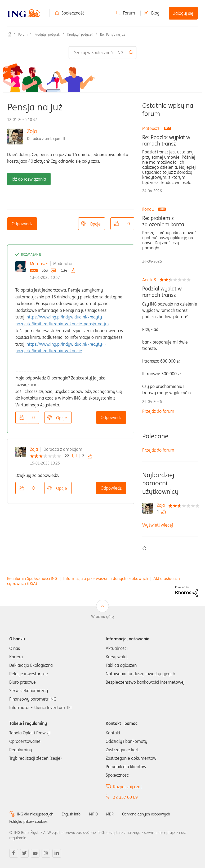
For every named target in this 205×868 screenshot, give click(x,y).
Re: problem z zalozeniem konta (163, 221)
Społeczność (73, 13)
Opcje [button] (95, 224)
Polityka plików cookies (28, 822)
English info (71, 814)
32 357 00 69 (125, 797)
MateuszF (39, 264)
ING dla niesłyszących (35, 814)
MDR (110, 814)
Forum (129, 13)
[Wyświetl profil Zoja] (162, 505)
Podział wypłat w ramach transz (162, 292)
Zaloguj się (183, 13)
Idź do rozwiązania (29, 179)
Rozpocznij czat (128, 787)
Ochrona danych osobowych (146, 814)
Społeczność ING (9, 34)
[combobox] (102, 53)
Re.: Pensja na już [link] (112, 34)
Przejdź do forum (158, 411)
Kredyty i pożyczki (47, 34)
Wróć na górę (102, 617)
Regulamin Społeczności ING (32, 578)
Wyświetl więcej (158, 525)
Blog (155, 13)
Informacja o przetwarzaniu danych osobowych (106, 578)
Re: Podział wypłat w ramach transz (166, 140)
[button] (117, 224)
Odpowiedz (22, 224)
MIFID (93, 814)
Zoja (32, 131)
